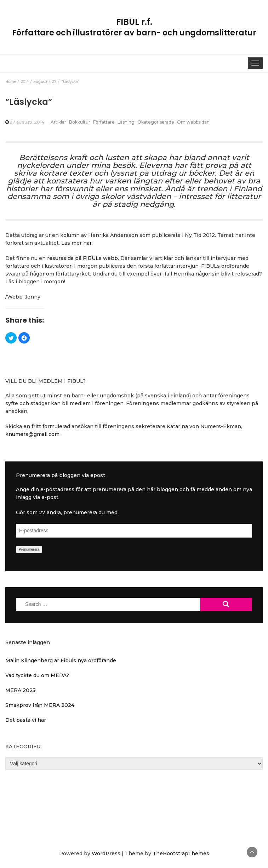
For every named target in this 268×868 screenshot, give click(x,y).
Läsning (126, 122)
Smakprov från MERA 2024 (40, 705)
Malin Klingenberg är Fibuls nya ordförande (61, 660)
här (87, 243)
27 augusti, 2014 (27, 122)
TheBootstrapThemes (181, 853)
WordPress (106, 853)
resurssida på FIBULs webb (82, 258)
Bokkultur (80, 122)
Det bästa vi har (26, 720)
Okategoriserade (156, 122)
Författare (104, 122)
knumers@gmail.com (32, 434)
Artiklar (58, 122)
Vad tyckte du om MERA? (37, 675)
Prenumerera (29, 549)
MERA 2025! (21, 690)
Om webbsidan (193, 122)
